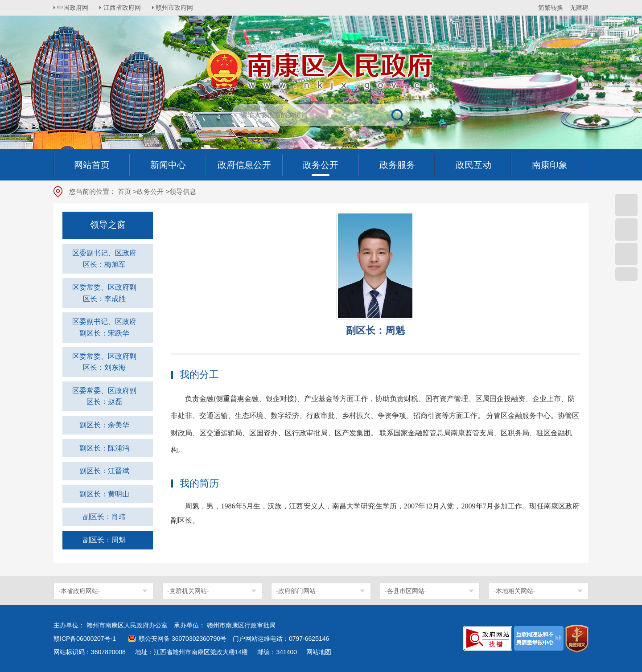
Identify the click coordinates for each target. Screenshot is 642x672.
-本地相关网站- (514, 591)
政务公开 (150, 191)
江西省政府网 (123, 8)
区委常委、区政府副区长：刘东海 (104, 362)
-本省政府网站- (79, 591)
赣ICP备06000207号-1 (85, 639)
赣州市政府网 (177, 8)
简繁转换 (551, 8)
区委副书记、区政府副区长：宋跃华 (104, 327)
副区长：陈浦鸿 (104, 448)
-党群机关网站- (188, 591)
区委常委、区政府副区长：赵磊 (104, 396)
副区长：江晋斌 (104, 471)
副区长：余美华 (104, 425)
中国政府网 (74, 8)
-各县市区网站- (405, 591)
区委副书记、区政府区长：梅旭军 (104, 259)
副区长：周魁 (104, 540)
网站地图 (319, 652)
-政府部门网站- (297, 591)
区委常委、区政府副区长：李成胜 (104, 293)
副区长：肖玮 (104, 517)
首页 (124, 191)
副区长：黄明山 (104, 494)
